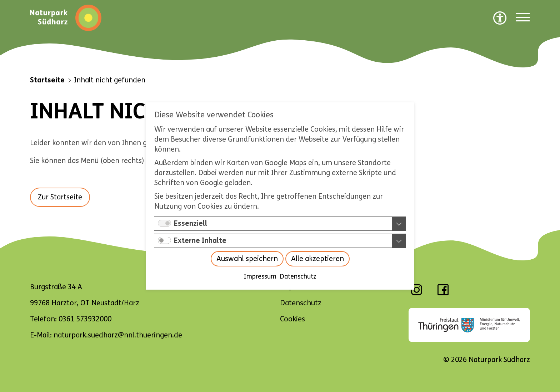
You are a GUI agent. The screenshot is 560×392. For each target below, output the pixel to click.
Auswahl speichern (247, 259)
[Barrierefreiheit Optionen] (500, 18)
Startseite (47, 80)
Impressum (260, 276)
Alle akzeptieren (317, 259)
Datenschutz (298, 276)
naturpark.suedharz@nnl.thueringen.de (118, 335)
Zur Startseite (60, 197)
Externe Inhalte (200, 241)
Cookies (292, 319)
